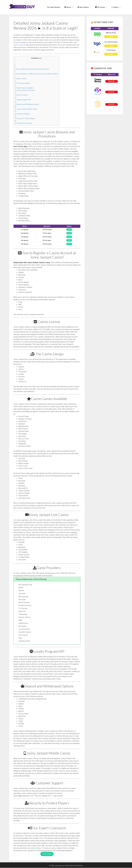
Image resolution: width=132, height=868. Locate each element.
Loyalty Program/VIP (23, 100)
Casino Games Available (24, 88)
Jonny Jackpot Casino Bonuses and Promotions (32, 69)
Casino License (21, 79)
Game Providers (21, 95)
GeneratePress (78, 865)
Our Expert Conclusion (23, 123)
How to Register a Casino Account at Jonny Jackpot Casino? (36, 74)
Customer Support (22, 114)
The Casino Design (22, 83)
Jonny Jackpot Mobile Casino (26, 109)
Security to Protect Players (25, 118)
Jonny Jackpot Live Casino (25, 90)
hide (40, 58)
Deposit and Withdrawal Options (27, 104)
